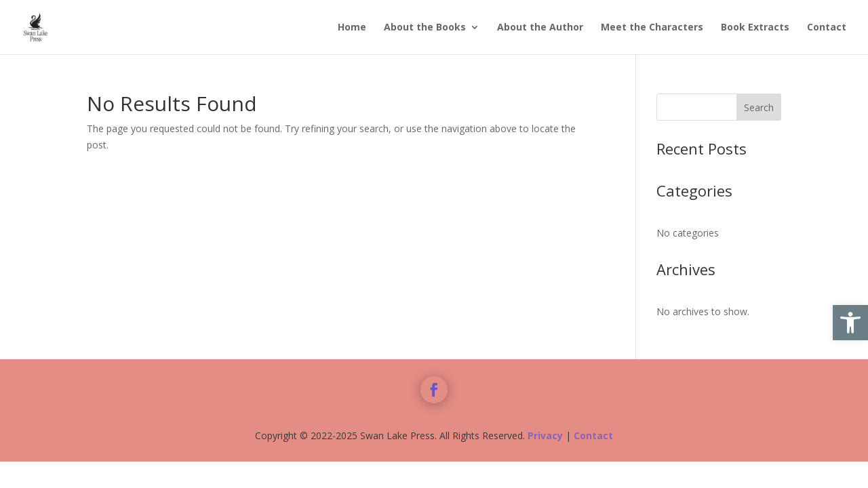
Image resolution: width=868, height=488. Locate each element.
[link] (850, 323)
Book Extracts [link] (755, 28)
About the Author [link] (540, 28)
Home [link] (352, 28)
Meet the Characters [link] (652, 28)
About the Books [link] (425, 28)
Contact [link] (827, 28)
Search (759, 107)
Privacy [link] (545, 435)
